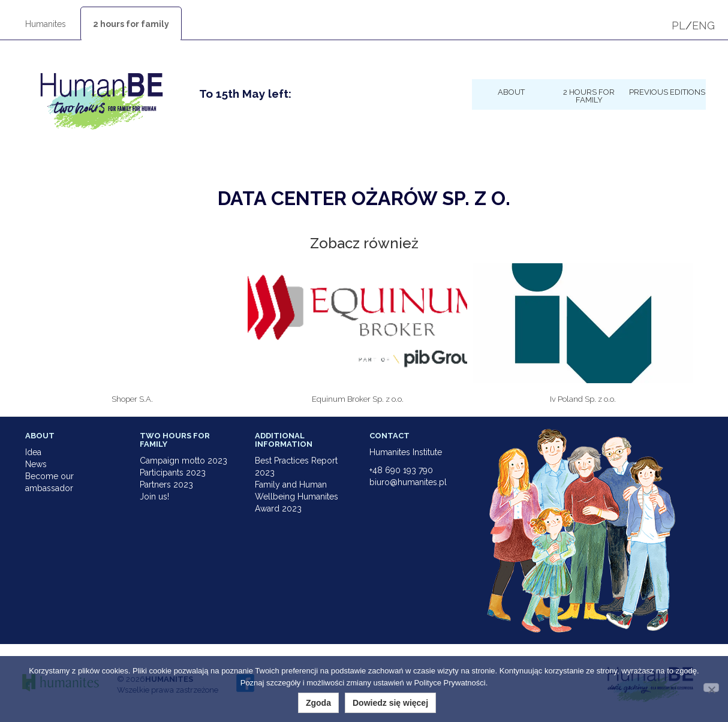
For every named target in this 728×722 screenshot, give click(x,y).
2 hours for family (131, 24)
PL (679, 25)
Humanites (46, 24)
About (511, 92)
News (36, 464)
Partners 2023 (166, 485)
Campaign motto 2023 (183, 461)
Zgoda (318, 703)
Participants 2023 (173, 473)
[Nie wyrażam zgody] (711, 688)
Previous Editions (667, 92)
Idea (33, 452)
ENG (703, 25)
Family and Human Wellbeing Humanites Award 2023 (297, 497)
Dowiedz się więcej (390, 703)
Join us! (154, 497)
